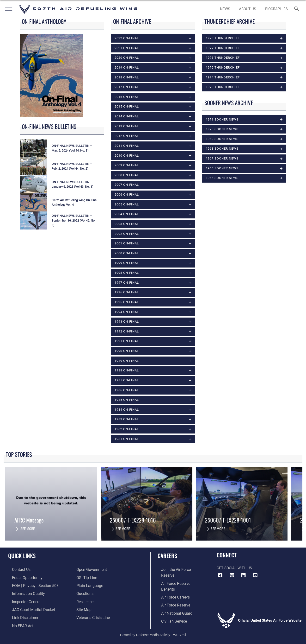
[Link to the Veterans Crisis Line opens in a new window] (93, 617)
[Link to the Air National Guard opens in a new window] (172, 601)
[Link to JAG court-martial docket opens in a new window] (29, 609)
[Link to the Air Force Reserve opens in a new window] (172, 594)
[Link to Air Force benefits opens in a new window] (179, 578)
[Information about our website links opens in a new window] (21, 617)
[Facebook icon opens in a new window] (220, 576)
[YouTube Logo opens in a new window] (255, 576)
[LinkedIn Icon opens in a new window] (244, 576)
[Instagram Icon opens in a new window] (232, 576)
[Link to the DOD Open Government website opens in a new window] (91, 571)
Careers (167, 557)
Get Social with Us (234, 569)
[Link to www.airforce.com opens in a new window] (179, 571)
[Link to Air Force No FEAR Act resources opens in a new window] (19, 624)
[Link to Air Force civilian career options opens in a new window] (170, 609)
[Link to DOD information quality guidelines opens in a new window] (24, 594)
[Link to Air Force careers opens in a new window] (172, 586)
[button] (8, 9)
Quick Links (22, 557)
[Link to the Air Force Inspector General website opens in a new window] (22, 601)
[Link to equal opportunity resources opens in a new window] (22, 578)
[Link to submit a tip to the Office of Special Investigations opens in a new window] (86, 578)
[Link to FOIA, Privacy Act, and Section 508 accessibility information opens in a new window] (30, 586)
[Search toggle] (297, 9)
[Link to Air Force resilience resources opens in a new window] (85, 601)
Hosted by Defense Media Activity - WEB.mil (153, 633)
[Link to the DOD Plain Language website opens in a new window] (89, 586)
